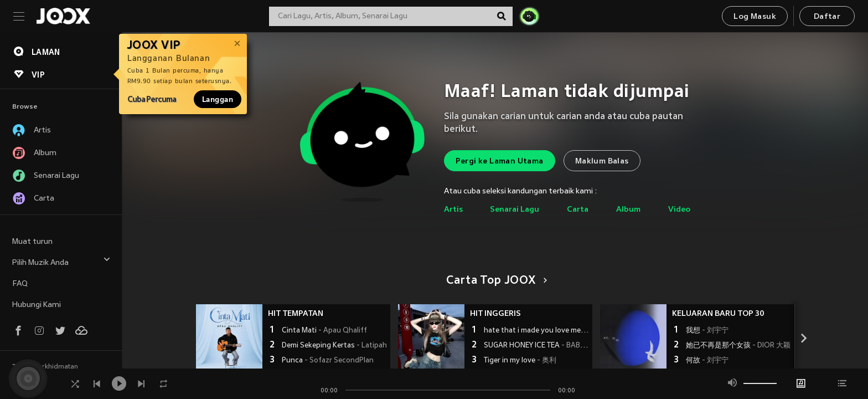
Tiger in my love (520, 361)
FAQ (20, 284)
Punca (328, 361)
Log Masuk (755, 17)
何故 (707, 361)
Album (628, 210)
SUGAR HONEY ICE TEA (537, 346)
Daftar (827, 17)
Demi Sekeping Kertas (334, 346)
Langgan (218, 99)
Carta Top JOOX (495, 281)
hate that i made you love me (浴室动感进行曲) (537, 331)
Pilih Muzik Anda (61, 261)
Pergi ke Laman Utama (500, 162)
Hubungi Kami (37, 305)
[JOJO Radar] (529, 16)
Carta (578, 210)
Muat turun (32, 242)
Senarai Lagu (515, 210)
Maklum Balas (602, 162)
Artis (453, 210)
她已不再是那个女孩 (738, 346)
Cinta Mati (324, 331)
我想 (707, 331)
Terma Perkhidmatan (45, 367)
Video (679, 210)
